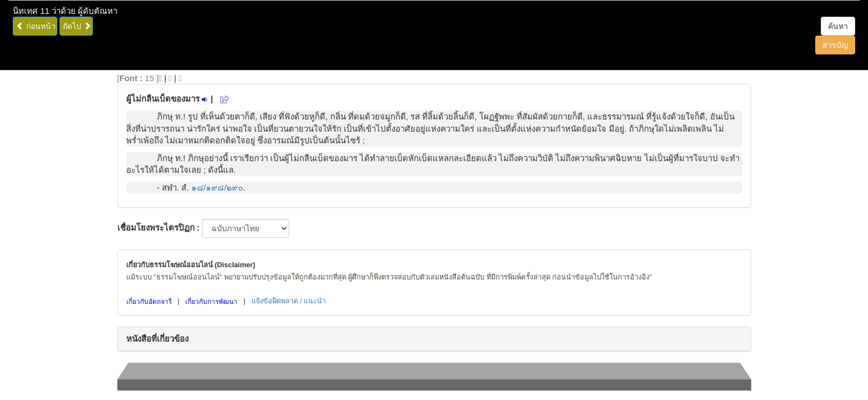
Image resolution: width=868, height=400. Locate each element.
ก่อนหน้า (36, 26)
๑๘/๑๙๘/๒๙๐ (217, 187)
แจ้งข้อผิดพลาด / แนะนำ (289, 301)
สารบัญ (835, 45)
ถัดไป (77, 26)
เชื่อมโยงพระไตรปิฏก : (158, 227)
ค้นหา (838, 26)
